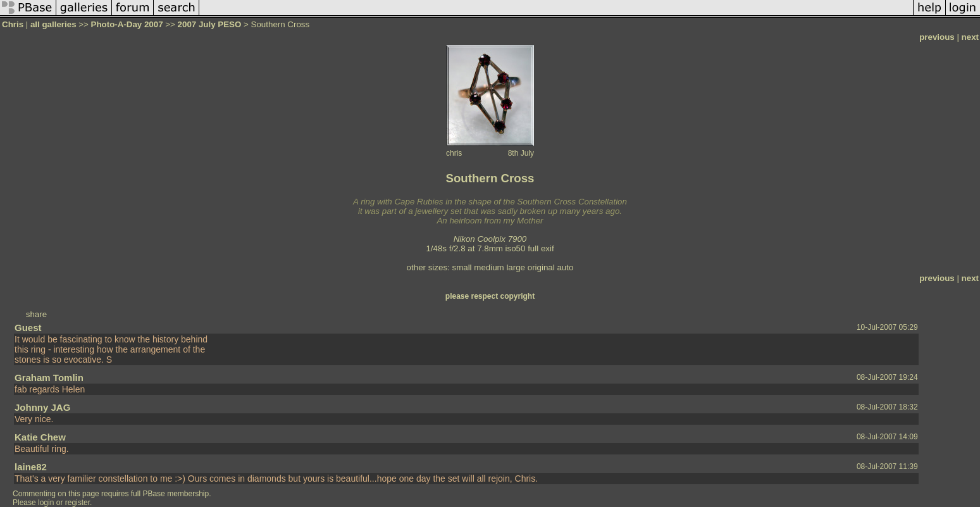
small (462, 267)
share (36, 314)
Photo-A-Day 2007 (127, 24)
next (970, 37)
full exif (541, 248)
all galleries (53, 24)
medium (489, 267)
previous (937, 37)
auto (565, 267)
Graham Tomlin (49, 378)
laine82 (31, 467)
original (541, 267)
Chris (13, 24)
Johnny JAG (42, 407)
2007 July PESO (210, 24)
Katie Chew (40, 437)
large (516, 267)
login (46, 503)
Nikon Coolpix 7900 (490, 239)
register (78, 503)
